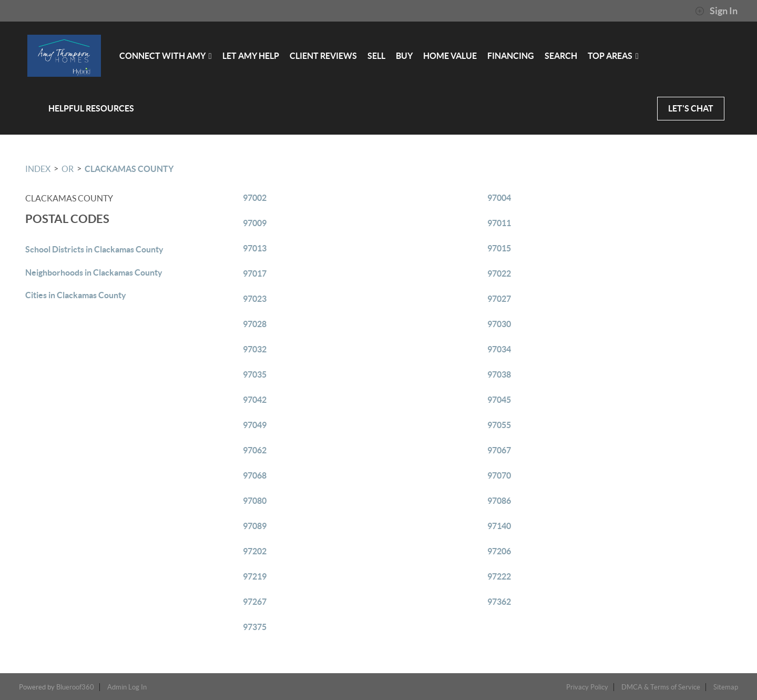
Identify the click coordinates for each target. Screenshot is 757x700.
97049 (255, 425)
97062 (255, 450)
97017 (255, 273)
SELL (376, 56)
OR (68, 169)
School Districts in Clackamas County (94, 249)
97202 (255, 551)
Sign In (716, 11)
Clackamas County (129, 169)
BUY (404, 56)
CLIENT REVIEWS (323, 56)
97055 (499, 425)
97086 (499, 501)
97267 (255, 602)
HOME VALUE (449, 56)
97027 (499, 299)
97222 (499, 576)
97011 (499, 223)
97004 (499, 198)
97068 (255, 475)
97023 (255, 299)
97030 (499, 324)
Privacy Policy (587, 687)
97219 (255, 576)
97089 (255, 526)
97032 (255, 349)
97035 (255, 374)
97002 (255, 198)
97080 (255, 501)
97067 (499, 450)
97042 (255, 400)
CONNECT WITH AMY (165, 56)
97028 (255, 324)
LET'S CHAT (691, 108)
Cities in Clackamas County (76, 295)
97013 (255, 248)
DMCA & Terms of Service (661, 687)
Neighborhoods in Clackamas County (94, 272)
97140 (499, 526)
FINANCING (510, 56)
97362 (499, 602)
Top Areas (613, 56)
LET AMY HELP (250, 56)
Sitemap (726, 687)
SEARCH (560, 56)
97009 (255, 223)
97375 (255, 627)
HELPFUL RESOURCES (91, 108)
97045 (499, 400)
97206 (499, 551)
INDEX (38, 169)
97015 (499, 248)
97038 (499, 374)
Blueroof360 (75, 687)
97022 (499, 273)
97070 (499, 475)
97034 (499, 349)
